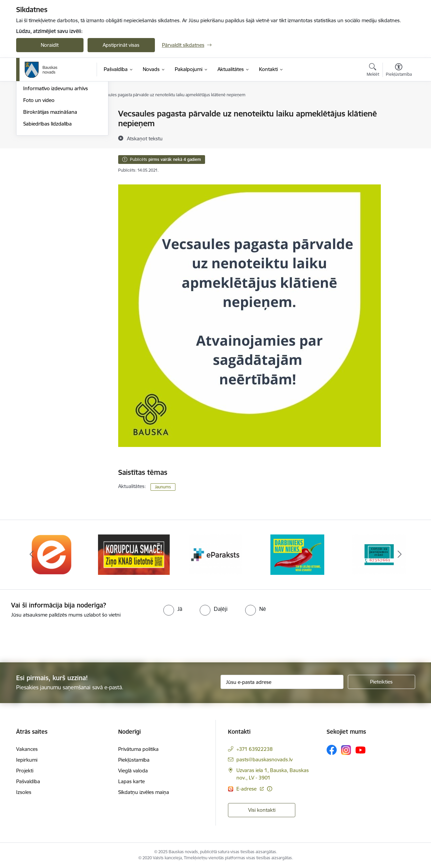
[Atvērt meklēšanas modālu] (373, 71)
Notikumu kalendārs (46, 126)
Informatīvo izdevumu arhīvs (56, 161)
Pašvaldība (28, 781)
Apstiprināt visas (121, 45)
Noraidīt (50, 45)
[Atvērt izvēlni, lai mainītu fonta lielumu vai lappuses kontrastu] (399, 71)
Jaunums (163, 487)
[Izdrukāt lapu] (398, 111)
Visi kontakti (262, 810)
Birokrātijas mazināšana (50, 184)
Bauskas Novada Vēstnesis (53, 149)
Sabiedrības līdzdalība (47, 196)
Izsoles (24, 792)
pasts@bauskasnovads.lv (264, 759)
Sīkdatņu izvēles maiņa (144, 792)
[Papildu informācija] (270, 789)
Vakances (27, 749)
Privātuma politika (138, 749)
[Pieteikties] (382, 682)
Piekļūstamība (134, 760)
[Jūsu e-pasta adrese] (282, 682)
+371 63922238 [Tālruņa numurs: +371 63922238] (255, 749)
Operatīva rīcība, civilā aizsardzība (61, 114)
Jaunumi (33, 137)
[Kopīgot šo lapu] (398, 128)
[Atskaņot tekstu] (145, 138)
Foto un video (39, 172)
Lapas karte (131, 781)
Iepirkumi (27, 760)
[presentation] (56, 637)
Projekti (25, 771)
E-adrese (247, 789)
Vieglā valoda (133, 771)
